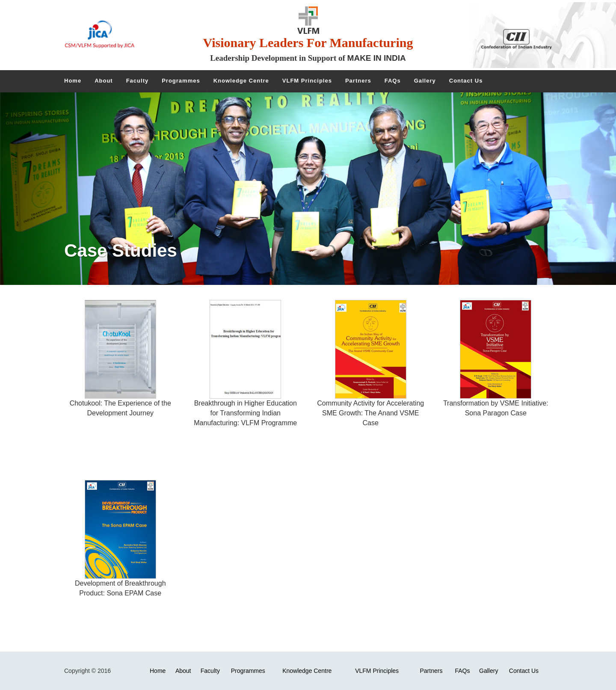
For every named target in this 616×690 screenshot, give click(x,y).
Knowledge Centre (307, 671)
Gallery (489, 671)
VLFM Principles (377, 671)
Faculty (210, 671)
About (183, 671)
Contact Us (524, 671)
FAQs (462, 671)
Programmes (248, 671)
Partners (431, 671)
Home (158, 671)
